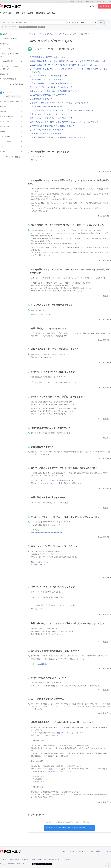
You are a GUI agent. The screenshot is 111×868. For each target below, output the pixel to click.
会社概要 (25, 860)
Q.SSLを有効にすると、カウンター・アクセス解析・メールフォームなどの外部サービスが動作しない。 (69, 70)
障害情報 (108, 851)
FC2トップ (62, 1)
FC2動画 (71, 1)
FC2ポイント (24, 27)
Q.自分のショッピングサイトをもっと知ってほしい (51, 114)
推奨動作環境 (40, 13)
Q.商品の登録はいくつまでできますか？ (46, 79)
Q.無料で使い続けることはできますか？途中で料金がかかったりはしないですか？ (64, 122)
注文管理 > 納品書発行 (51, 794)
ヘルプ (65, 851)
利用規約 (99, 851)
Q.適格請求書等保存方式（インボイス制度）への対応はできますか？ (58, 137)
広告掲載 (68, 860)
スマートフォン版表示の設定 (42, 597)
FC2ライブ (80, 1)
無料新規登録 (105, 6)
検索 (101, 23)
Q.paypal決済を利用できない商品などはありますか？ (52, 126)
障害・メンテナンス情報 (24, 13)
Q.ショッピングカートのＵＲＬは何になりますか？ (51, 87)
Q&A (61, 34)
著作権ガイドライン (55, 860)
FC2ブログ (90, 1)
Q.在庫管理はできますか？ (41, 99)
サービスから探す (7, 13)
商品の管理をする (49, 503)
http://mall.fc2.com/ (38, 565)
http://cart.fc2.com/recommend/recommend (47, 533)
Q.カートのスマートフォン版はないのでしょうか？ (51, 118)
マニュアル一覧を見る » (14, 157)
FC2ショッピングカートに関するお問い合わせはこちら (69, 828)
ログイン (93, 6)
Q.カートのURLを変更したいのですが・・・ (48, 133)
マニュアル (55, 522)
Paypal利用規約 (42, 664)
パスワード (33, 27)
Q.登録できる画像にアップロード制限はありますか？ (52, 83)
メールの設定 (47, 769)
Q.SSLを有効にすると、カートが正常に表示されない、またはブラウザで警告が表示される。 (69, 61)
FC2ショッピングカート (47, 34)
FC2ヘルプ (32, 34)
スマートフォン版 (15, 97)
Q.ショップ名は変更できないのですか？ (46, 130)
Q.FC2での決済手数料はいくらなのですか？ (48, 95)
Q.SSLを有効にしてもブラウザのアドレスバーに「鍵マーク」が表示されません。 (64, 65)
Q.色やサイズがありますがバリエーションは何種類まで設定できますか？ (60, 103)
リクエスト (90, 851)
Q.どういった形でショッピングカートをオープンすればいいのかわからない (61, 110)
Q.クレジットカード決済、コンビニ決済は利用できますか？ (55, 91)
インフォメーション (76, 851)
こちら (40, 160)
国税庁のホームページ (64, 733)
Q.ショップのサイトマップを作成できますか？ (49, 76)
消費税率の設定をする (51, 746)
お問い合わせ (52, 13)
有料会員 (42, 27)
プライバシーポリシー (38, 860)
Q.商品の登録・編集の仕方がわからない (46, 106)
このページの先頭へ (106, 866)
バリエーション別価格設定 (57, 483)
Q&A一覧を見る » (105, 171)
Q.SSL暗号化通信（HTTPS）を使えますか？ (48, 57)
